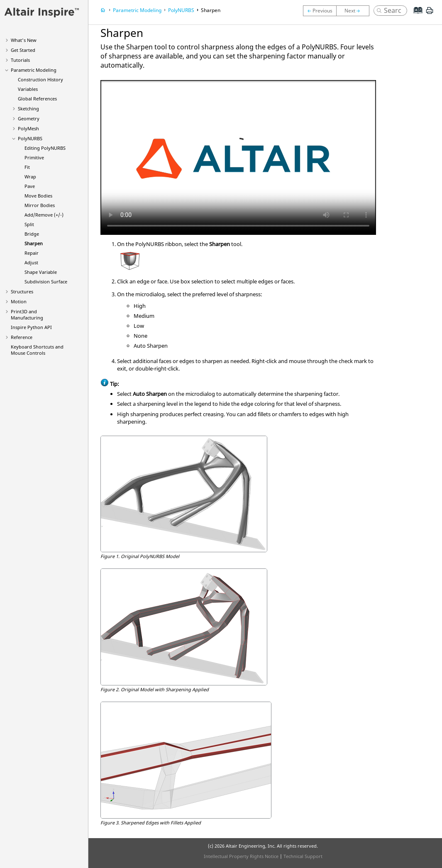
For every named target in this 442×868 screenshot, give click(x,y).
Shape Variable (41, 272)
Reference (22, 337)
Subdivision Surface (46, 282)
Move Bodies (38, 196)
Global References (37, 99)
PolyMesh (28, 128)
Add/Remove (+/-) (44, 215)
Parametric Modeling (34, 70)
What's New (24, 40)
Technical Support (303, 856)
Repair (32, 253)
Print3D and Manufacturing (27, 315)
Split (29, 224)
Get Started (23, 50)
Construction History (40, 79)
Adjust (31, 262)
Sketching (28, 108)
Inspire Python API (31, 327)
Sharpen (34, 243)
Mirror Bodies (40, 205)
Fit (27, 167)
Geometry (29, 118)
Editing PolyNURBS (45, 148)
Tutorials (20, 60)
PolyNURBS (30, 138)
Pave (30, 186)
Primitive (34, 157)
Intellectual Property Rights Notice (241, 856)
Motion (19, 301)
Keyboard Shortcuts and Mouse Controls (37, 350)
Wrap (30, 177)
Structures (22, 291)
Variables (28, 89)
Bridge (32, 234)
